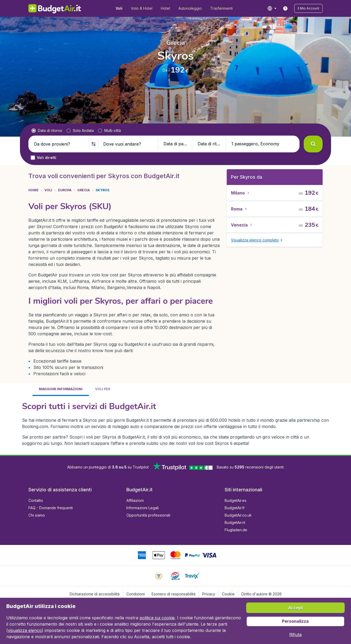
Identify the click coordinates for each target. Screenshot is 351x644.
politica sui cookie (157, 618)
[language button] (272, 8)
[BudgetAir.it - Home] (55, 8)
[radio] (47, 131)
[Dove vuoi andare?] (128, 144)
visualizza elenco (25, 630)
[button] (308, 8)
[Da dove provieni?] (59, 144)
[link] (285, 8)
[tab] (61, 390)
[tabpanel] (175, 423)
